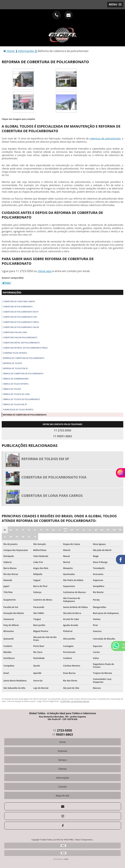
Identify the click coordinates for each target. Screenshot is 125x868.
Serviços (62, 760)
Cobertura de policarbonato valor (21, 327)
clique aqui (45, 271)
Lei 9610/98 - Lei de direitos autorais (75, 701)
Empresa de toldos (12, 363)
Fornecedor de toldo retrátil (18, 410)
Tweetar (6, 283)
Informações (12, 292)
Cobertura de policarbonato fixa (20, 317)
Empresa (62, 751)
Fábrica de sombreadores (16, 379)
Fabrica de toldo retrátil (16, 384)
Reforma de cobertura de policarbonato (25, 415)
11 (63, 730)
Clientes (62, 769)
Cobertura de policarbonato (18, 307)
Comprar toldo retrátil (15, 353)
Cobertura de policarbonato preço (21, 322)
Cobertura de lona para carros (19, 301)
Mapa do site (62, 796)
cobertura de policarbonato (105, 138)
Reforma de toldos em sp (45, 459)
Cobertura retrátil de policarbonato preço (25, 348)
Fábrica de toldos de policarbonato (21, 399)
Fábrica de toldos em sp (15, 404)
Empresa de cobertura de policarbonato (24, 358)
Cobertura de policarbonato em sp (21, 312)
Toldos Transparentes (83, 840)
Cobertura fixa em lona (15, 332)
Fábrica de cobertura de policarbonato (23, 373)
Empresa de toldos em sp (15, 368)
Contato (62, 787)
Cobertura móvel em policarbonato (21, 343)
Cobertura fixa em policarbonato (20, 337)
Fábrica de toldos (12, 389)
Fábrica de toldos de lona (16, 394)
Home (63, 742)
